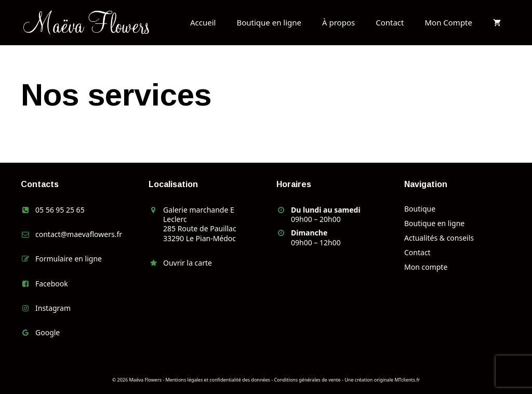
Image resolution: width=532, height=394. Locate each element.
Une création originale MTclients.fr (382, 380)
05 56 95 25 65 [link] (60, 210)
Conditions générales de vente (308, 380)
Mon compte (426, 267)
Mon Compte (448, 22)
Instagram (53, 308)
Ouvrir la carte (188, 263)
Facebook (52, 284)
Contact (390, 22)
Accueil (203, 22)
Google (48, 332)
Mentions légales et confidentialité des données (218, 380)
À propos (338, 22)
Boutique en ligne (269, 22)
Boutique (420, 209)
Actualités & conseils (439, 238)
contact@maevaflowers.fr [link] (79, 234)
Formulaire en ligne (69, 259)
